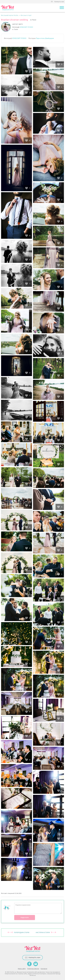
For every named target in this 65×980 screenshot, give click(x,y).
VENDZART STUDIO (26, 27)
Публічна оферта (33, 969)
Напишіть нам (59, 2)
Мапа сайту (22, 969)
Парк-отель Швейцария (45, 38)
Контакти (44, 969)
